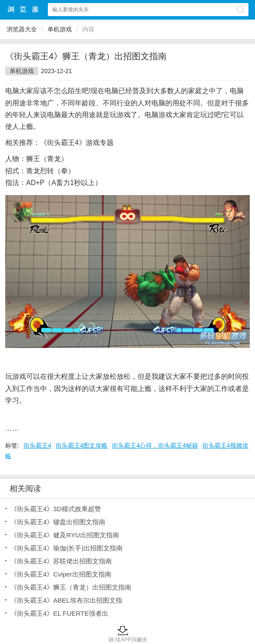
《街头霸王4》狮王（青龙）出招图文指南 (71, 587)
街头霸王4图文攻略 (82, 445)
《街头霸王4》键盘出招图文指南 (58, 522)
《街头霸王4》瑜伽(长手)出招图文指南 (67, 548)
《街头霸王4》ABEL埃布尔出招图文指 (66, 600)
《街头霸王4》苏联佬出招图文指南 (61, 561)
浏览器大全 (22, 29)
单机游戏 (60, 29)
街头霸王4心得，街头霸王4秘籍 (155, 445)
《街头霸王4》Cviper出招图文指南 (61, 574)
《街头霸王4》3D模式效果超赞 (56, 509)
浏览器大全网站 (23, 9)
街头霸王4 (37, 445)
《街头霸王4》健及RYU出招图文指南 (65, 535)
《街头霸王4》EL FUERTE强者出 (59, 613)
